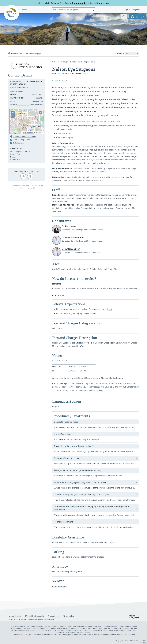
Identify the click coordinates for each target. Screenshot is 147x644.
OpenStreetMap (29, 133)
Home (24, 10)
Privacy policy (68, 616)
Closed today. (60, 81)
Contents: (119, 54)
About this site (15, 616)
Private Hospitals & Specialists (82, 62)
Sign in (128, 10)
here (65, 202)
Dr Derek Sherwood (73, 238)
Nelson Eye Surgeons (64, 87)
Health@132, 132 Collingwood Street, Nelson (26, 83)
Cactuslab (50, 620)
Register (136, 10)
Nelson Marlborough (60, 62)
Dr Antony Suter (71, 249)
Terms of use (53, 616)
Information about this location (24, 136)
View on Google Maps (22, 140)
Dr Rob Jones (69, 226)
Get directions (18, 143)
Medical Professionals (35, 616)
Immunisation (81, 3)
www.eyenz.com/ (60, 586)
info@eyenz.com (37, 101)
